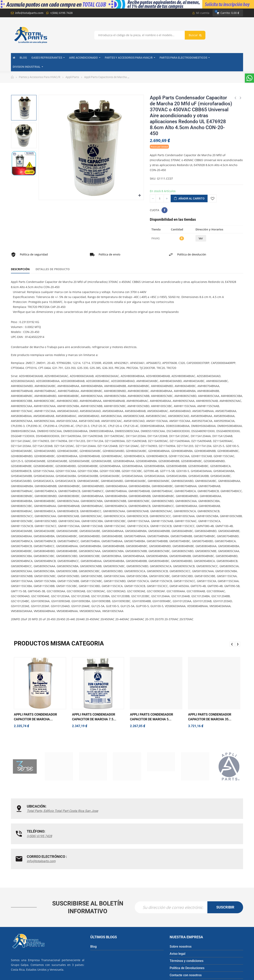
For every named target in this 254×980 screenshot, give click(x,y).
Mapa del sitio (180, 938)
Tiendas (175, 945)
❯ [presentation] (238, 644)
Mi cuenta (201, 13)
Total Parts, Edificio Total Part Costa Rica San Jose (52, 813)
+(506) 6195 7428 (61, 13)
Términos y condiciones (187, 917)
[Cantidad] (160, 198)
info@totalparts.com (29, 13)
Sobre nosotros (181, 902)
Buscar (195, 35)
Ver (201, 238)
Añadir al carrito (189, 199)
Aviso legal (178, 910)
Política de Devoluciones (187, 924)
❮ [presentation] (232, 644)
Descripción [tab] (20, 269)
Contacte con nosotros (186, 931)
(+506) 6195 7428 (119, 811)
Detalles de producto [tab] (53, 269)
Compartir (165, 210)
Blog (93, 902)
